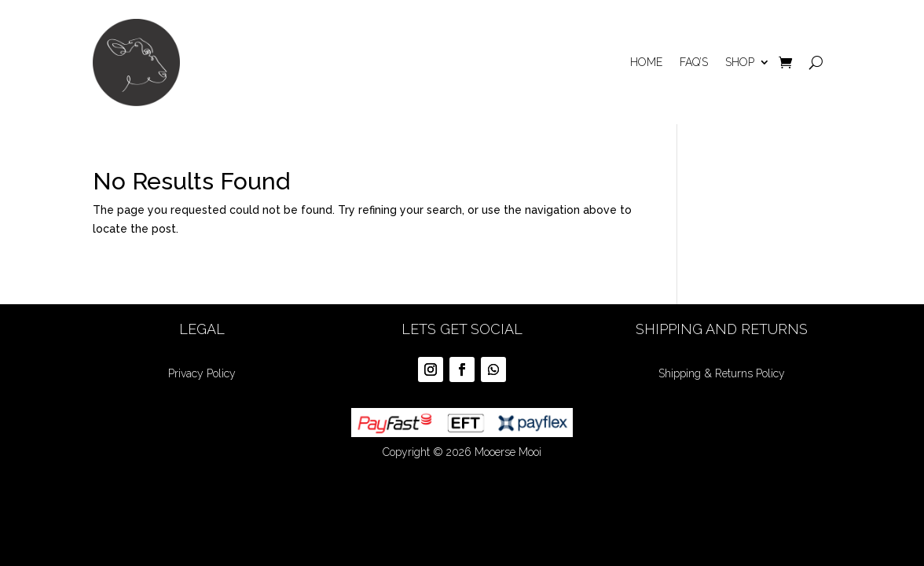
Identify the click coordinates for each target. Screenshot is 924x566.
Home (646, 62)
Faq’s (694, 62)
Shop (740, 62)
